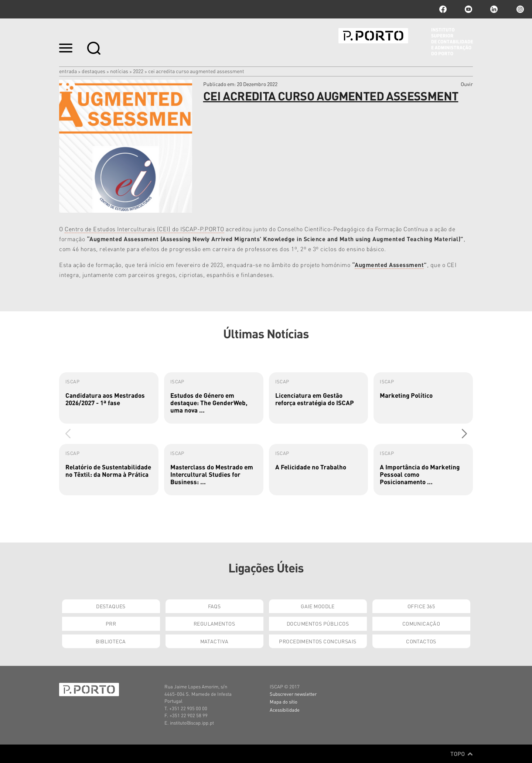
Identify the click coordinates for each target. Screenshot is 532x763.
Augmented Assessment (389, 265)
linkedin (494, 9)
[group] (109, 398)
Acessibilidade (285, 710)
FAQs (214, 606)
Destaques (93, 71)
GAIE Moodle (318, 606)
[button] (464, 434)
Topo (462, 754)
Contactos (421, 641)
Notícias (119, 71)
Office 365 (421, 606)
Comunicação (421, 623)
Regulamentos (214, 623)
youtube (468, 9)
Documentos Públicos (318, 623)
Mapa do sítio (284, 702)
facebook (443, 9)
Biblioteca (111, 641)
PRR (111, 623)
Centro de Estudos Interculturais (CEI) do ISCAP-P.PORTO (144, 229)
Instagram (519, 9)
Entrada (68, 71)
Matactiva (214, 641)
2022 (138, 71)
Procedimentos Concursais (318, 641)
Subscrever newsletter (293, 694)
